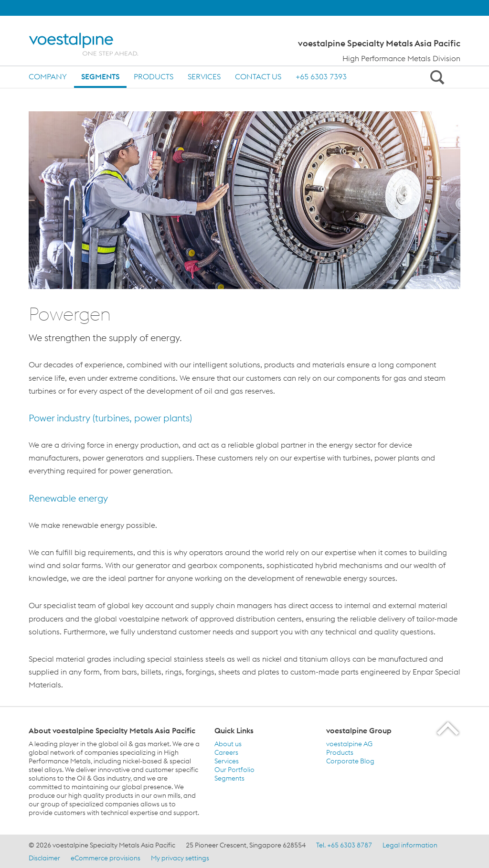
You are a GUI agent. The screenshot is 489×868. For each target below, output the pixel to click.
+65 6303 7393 (321, 76)
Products (154, 76)
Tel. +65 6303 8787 (344, 845)
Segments (100, 76)
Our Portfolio (234, 770)
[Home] (92, 44)
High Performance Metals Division (401, 58)
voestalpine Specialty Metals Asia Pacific (379, 43)
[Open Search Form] (436, 77)
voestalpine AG (349, 744)
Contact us (258, 76)
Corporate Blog (350, 761)
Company (48, 76)
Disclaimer (44, 858)
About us (228, 744)
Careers (226, 752)
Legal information (410, 845)
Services (204, 76)
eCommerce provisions (106, 858)
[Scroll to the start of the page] (449, 728)
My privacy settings (180, 858)
